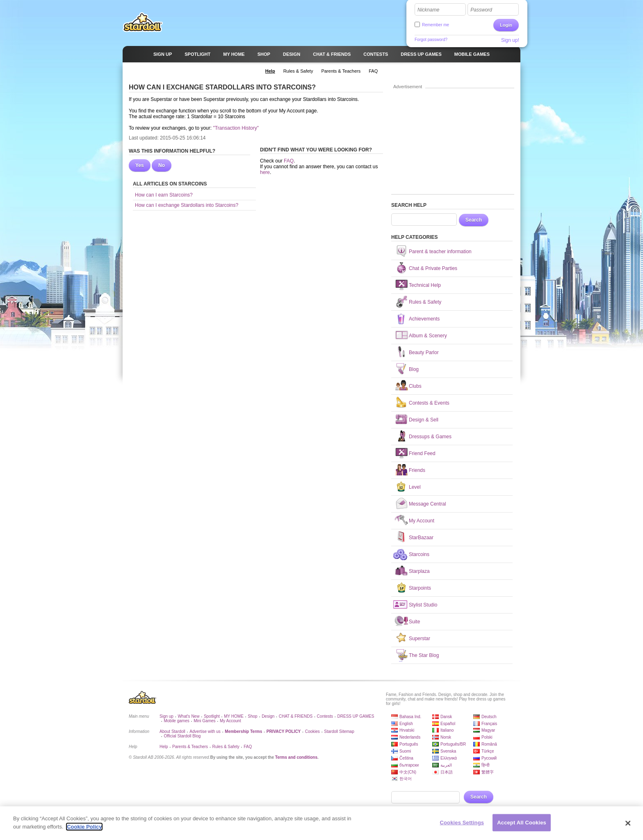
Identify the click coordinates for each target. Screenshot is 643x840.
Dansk (446, 717)
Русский (489, 758)
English (406, 724)
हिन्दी (486, 765)
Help (164, 747)
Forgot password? (431, 40)
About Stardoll (172, 731)
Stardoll (143, 22)
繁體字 (488, 772)
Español (448, 724)
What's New (188, 716)
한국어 (406, 779)
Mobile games (176, 721)
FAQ (289, 161)
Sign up (166, 716)
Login (506, 25)
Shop (252, 716)
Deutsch (489, 717)
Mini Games (204, 721)
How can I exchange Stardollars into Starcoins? (187, 205)
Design (268, 716)
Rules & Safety (226, 747)
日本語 (447, 772)
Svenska (448, 751)
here (265, 172)
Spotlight (212, 716)
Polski (487, 737)
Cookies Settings (462, 826)
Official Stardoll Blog (182, 736)
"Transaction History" (236, 128)
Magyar (488, 730)
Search (474, 220)
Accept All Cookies (522, 826)
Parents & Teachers (190, 747)
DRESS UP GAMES (356, 716)
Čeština (406, 758)
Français (489, 724)
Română (489, 744)
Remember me (436, 25)
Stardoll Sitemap (339, 731)
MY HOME (234, 716)
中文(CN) (408, 772)
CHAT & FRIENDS (296, 716)
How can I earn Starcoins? (164, 195)
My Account (230, 721)
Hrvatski (407, 730)
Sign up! (510, 40)
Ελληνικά (449, 758)
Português (409, 744)
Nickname (428, 10)
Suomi (405, 751)
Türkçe (488, 751)
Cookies (312, 731)
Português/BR (453, 744)
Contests (325, 716)
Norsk (446, 737)
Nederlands (410, 737)
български (409, 765)
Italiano (447, 730)
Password (481, 10)
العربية (446, 765)
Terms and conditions (296, 757)
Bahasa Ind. (410, 717)
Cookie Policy (84, 830)
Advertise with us (205, 731)
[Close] (628, 826)
